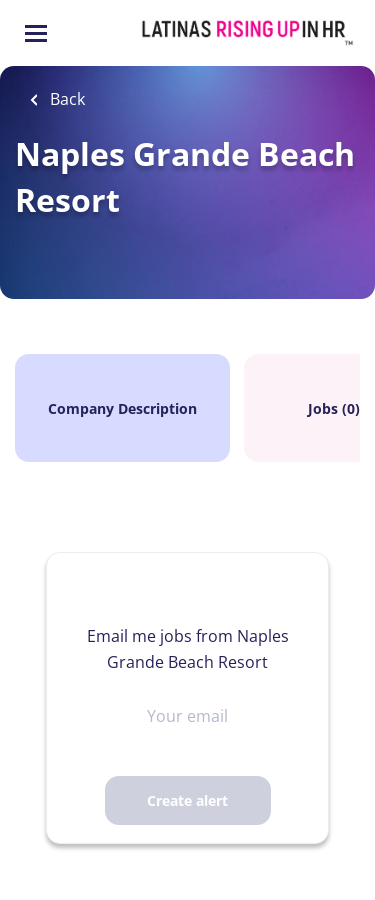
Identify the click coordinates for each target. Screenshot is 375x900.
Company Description (122, 408)
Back (65, 99)
